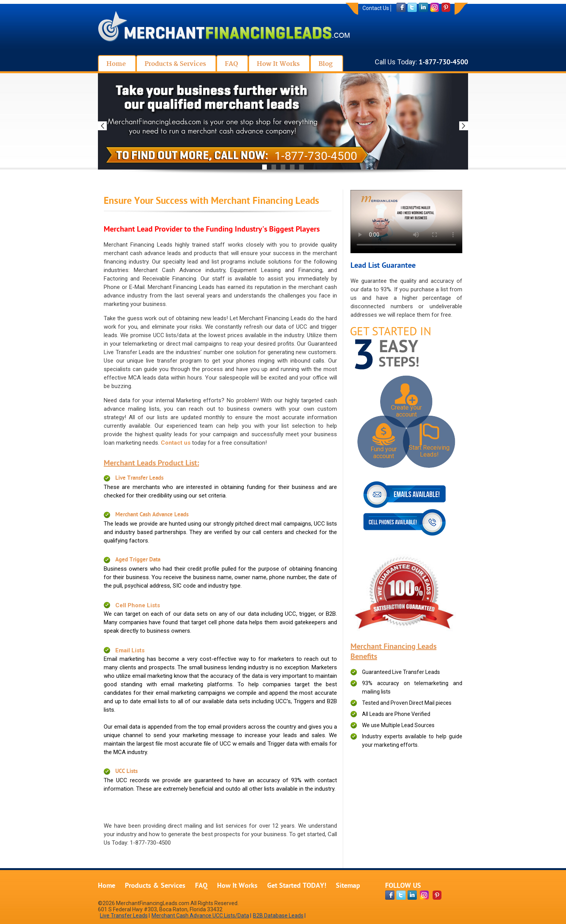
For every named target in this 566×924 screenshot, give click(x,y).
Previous (102, 126)
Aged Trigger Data (138, 560)
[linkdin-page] (412, 895)
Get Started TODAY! (297, 886)
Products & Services (155, 886)
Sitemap (348, 886)
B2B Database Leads (278, 916)
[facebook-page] (390, 895)
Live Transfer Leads (139, 478)
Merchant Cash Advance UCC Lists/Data (200, 916)
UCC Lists (126, 772)
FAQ (201, 886)
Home (107, 886)
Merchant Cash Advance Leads (152, 515)
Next (464, 126)
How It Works (237, 886)
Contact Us (376, 8)
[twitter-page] (401, 895)
